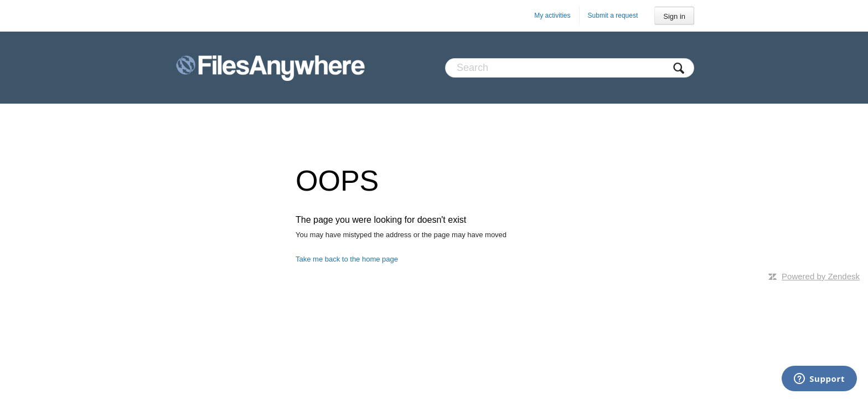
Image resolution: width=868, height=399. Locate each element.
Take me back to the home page (347, 259)
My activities (552, 16)
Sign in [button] (674, 16)
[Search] (570, 68)
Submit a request (613, 16)
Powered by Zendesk (821, 276)
